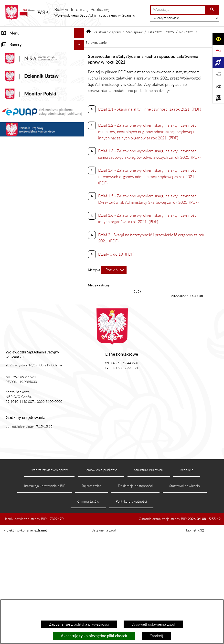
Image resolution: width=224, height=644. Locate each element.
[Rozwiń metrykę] (114, 270)
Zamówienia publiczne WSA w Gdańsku (36, 343)
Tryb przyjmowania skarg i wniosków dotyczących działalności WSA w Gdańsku (38, 305)
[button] (80, 53)
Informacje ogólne (17, 53)
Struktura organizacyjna (22, 92)
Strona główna (14, 43)
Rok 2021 (187, 32)
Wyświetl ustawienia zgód (153, 624)
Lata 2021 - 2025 (161, 32)
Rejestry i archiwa (17, 333)
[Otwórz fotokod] (218, 98)
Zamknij (156, 636)
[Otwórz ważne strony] (218, 74)
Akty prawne (13, 72)
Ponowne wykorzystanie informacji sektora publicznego (31, 375)
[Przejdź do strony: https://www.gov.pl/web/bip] (218, 51)
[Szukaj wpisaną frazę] (212, 10)
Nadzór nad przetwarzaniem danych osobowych (32, 321)
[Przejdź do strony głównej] (70, 12)
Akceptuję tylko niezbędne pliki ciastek (94, 636)
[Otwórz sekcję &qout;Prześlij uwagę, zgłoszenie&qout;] (218, 86)
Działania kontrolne (18, 353)
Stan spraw (134, 32)
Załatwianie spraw (17, 102)
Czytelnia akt (13, 267)
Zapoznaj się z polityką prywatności (79, 624)
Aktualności (12, 63)
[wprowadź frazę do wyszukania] (178, 10)
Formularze (11, 388)
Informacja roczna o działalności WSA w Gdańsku (36, 289)
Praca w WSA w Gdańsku (23, 363)
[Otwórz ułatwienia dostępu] (218, 39)
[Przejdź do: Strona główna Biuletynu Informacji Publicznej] (89, 32)
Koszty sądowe (14, 82)
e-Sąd (7, 257)
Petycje (8, 277)
